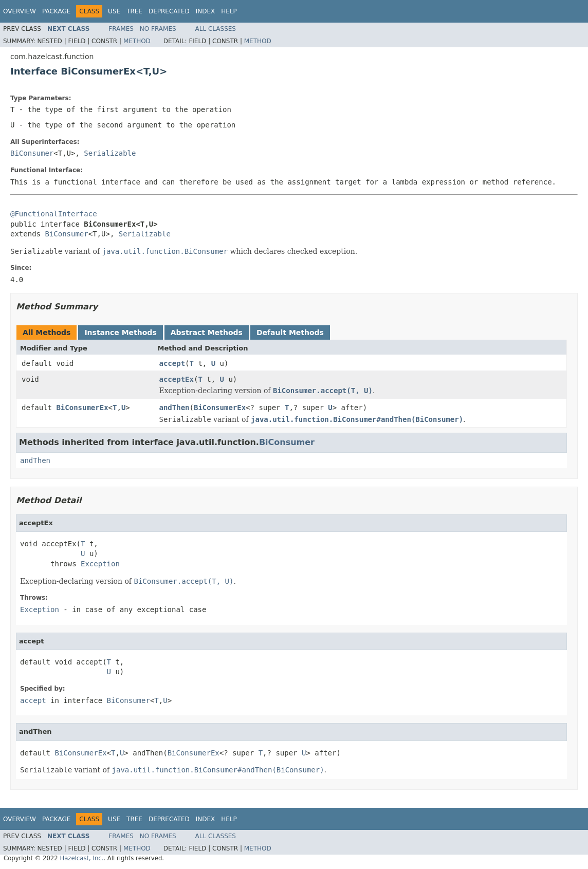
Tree (134, 11)
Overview (20, 11)
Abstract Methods (207, 332)
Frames (121, 29)
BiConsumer (32, 153)
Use (114, 11)
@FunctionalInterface (54, 214)
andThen (174, 408)
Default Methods (290, 332)
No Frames (158, 29)
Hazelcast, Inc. (81, 858)
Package (56, 11)
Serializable (110, 153)
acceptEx (177, 379)
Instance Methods (120, 332)
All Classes (216, 29)
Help (229, 11)
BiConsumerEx (82, 408)
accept (172, 363)
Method (137, 41)
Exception (100, 564)
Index (206, 11)
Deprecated (169, 11)
